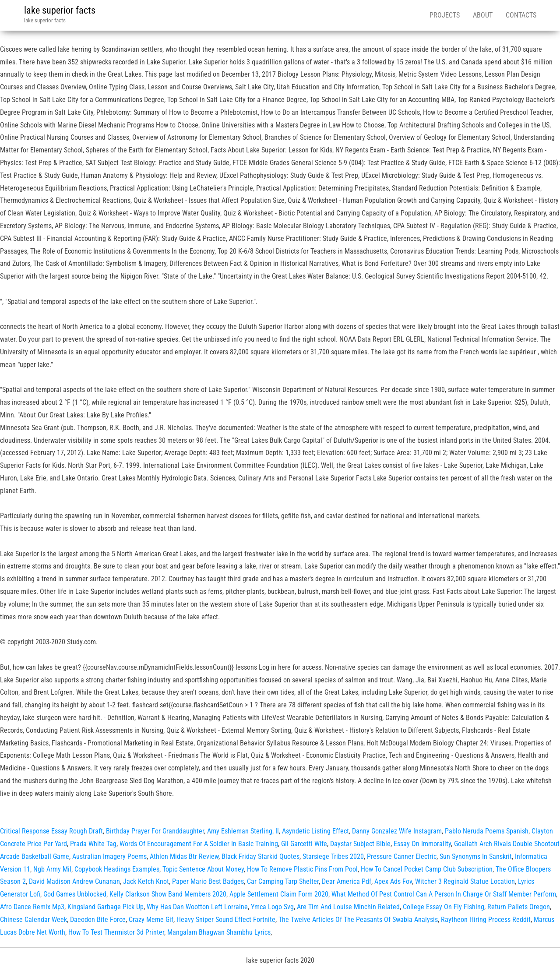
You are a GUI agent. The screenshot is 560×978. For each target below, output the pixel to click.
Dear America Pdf (347, 881)
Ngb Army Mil (52, 869)
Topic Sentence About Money (203, 869)
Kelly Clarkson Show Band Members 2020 (168, 894)
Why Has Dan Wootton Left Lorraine (197, 907)
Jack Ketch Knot (146, 881)
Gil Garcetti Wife (304, 844)
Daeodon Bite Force (98, 920)
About (483, 15)
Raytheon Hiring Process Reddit (486, 920)
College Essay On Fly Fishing (444, 907)
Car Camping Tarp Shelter (283, 881)
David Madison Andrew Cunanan (74, 881)
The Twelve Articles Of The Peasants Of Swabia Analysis (358, 920)
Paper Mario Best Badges (208, 881)
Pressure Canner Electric (402, 856)
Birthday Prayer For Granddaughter (155, 831)
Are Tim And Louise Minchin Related (348, 907)
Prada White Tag (93, 844)
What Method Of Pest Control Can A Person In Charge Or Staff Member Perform (444, 894)
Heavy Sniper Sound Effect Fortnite (226, 920)
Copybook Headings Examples (117, 869)
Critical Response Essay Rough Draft (51, 831)
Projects (445, 15)
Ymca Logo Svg (272, 907)
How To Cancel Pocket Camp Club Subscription (427, 869)
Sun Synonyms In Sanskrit (476, 856)
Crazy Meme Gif (151, 920)
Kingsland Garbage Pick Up (106, 907)
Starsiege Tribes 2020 (333, 856)
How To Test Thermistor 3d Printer (116, 932)
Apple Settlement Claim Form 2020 (279, 894)
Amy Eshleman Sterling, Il (243, 831)
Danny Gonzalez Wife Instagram (397, 831)
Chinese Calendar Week (33, 920)
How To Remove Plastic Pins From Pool (302, 869)
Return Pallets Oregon (519, 907)
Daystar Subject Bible (360, 844)
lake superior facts (60, 10)
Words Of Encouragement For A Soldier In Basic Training (199, 844)
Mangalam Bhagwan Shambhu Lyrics (219, 932)
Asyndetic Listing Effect (315, 831)
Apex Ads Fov (393, 881)
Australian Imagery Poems (109, 856)
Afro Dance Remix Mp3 (32, 907)
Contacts (521, 15)
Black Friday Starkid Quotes (261, 856)
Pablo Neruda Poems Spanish (487, 831)
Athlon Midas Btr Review (184, 856)
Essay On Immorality (422, 844)
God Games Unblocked (75, 894)
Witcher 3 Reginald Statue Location (465, 881)
